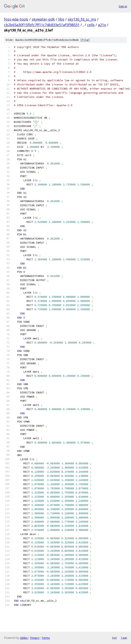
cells (91, 25)
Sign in (123, 6)
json (124, 638)
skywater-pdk (43, 19)
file (85, 40)
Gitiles (24, 638)
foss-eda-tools (16, 19)
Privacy (35, 638)
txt (114, 638)
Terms (46, 638)
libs (61, 19)
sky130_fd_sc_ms (82, 19)
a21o (102, 25)
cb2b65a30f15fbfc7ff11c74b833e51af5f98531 (42, 25)
